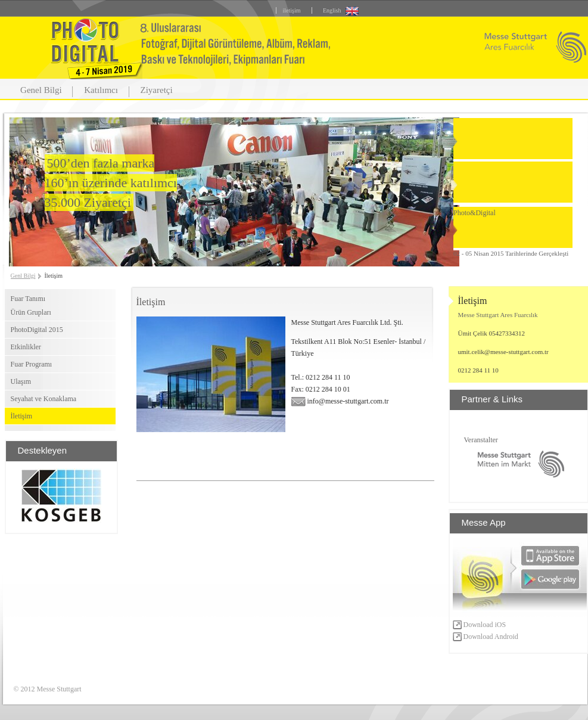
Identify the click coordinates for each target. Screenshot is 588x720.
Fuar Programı (32, 364)
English (332, 10)
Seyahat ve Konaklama (44, 399)
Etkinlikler (26, 347)
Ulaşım (21, 381)
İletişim (22, 416)
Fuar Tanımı (28, 299)
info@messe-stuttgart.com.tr (340, 401)
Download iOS (480, 625)
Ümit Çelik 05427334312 (491, 333)
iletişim (291, 10)
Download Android (486, 637)
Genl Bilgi (23, 276)
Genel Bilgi (41, 90)
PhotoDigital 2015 (37, 330)
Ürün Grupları (31, 312)
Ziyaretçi (157, 90)
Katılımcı (101, 90)
